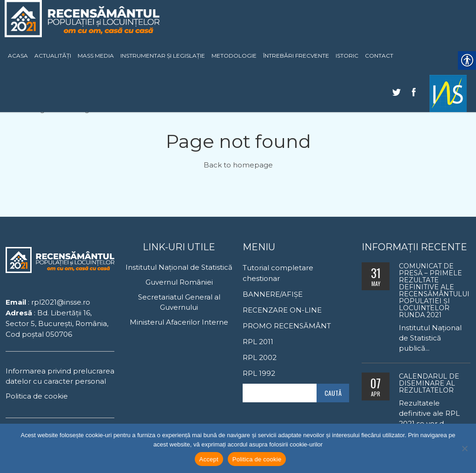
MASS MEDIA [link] (96, 56)
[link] (448, 93)
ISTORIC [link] (347, 56)
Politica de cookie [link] (37, 396)
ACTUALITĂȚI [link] (53, 56)
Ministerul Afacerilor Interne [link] (179, 322)
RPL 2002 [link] (260, 357)
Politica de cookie (257, 459)
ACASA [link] (18, 56)
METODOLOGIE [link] (234, 56)
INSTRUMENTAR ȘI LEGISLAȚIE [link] (163, 56)
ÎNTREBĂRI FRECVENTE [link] (296, 56)
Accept (209, 459)
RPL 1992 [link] (259, 373)
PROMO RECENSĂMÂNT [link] (287, 326)
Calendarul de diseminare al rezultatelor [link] (429, 383)
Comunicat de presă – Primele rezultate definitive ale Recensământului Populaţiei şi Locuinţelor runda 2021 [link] (434, 290)
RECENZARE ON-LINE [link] (282, 310)
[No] (464, 448)
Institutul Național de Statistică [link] (179, 267)
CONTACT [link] (379, 56)
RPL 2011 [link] (258, 342)
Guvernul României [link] (179, 282)
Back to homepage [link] (238, 165)
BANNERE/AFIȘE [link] (273, 294)
